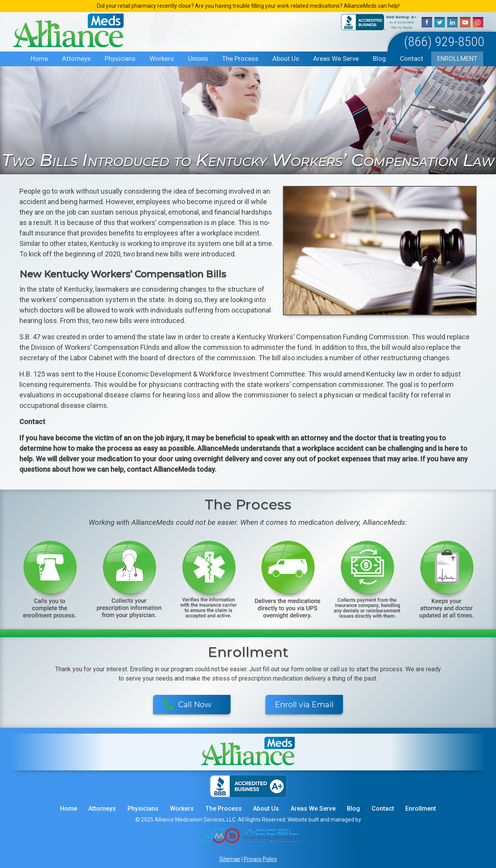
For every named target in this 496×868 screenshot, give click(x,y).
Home (39, 58)
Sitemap (230, 859)
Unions (198, 58)
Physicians (120, 58)
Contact (412, 58)
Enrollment (457, 58)
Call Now (188, 705)
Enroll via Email (304, 705)
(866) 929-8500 (444, 41)
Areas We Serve (336, 58)
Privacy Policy (260, 859)
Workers (162, 58)
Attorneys (76, 58)
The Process (240, 58)
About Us (286, 58)
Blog (379, 58)
